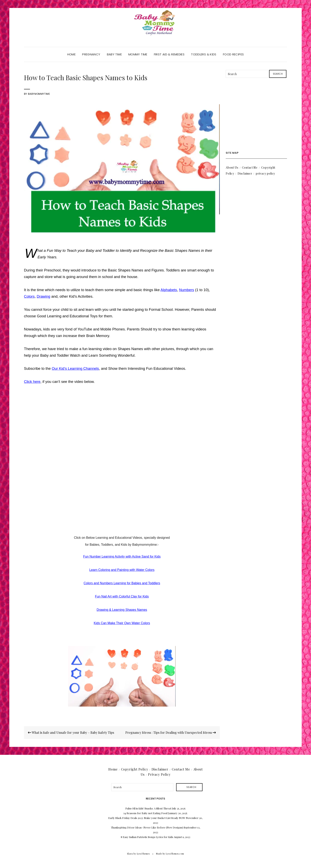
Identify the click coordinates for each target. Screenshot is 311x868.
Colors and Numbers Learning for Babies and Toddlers (122, 583)
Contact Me (250, 168)
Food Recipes (233, 54)
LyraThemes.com (175, 854)
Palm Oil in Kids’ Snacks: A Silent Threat (148, 808)
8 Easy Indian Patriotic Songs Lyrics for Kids (147, 837)
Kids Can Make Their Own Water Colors (122, 623)
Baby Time (114, 54)
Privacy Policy (159, 774)
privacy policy (265, 173)
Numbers (187, 290)
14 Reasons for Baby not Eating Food (145, 813)
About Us (232, 168)
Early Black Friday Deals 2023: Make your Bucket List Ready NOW (147, 818)
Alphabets (169, 290)
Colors (29, 296)
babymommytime (39, 94)
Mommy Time (138, 54)
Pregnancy (91, 54)
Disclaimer (245, 173)
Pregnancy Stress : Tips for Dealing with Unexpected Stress (171, 732)
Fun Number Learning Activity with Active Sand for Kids (122, 557)
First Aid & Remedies (169, 54)
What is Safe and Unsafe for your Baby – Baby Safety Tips (71, 732)
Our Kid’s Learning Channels (75, 368)
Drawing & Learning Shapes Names (122, 610)
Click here (32, 382)
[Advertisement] (256, 115)
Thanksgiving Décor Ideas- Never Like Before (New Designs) (147, 827)
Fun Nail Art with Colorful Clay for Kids (122, 596)
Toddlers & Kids (204, 54)
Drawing (43, 296)
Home (72, 54)
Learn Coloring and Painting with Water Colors (122, 570)
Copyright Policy (135, 769)
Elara (130, 854)
